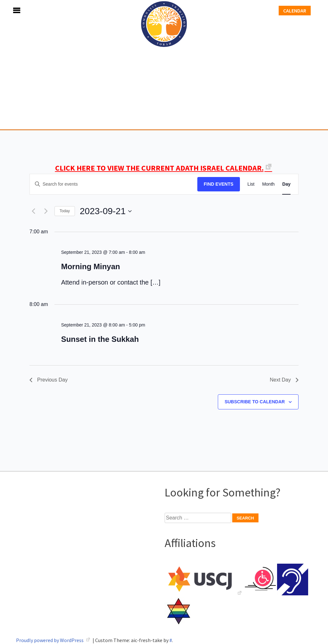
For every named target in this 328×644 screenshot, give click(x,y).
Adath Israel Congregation (164, 65)
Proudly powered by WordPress (50, 640)
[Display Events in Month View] (268, 184)
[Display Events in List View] (251, 184)
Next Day (284, 380)
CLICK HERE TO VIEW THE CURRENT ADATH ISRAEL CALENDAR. (159, 168)
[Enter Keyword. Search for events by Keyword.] (114, 184)
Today (65, 211)
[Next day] (46, 211)
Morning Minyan (91, 266)
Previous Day (49, 380)
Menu (10, 10)
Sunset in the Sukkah (100, 339)
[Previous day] (33, 211)
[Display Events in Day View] (286, 184)
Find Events (219, 184)
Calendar (295, 11)
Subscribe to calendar (255, 402)
